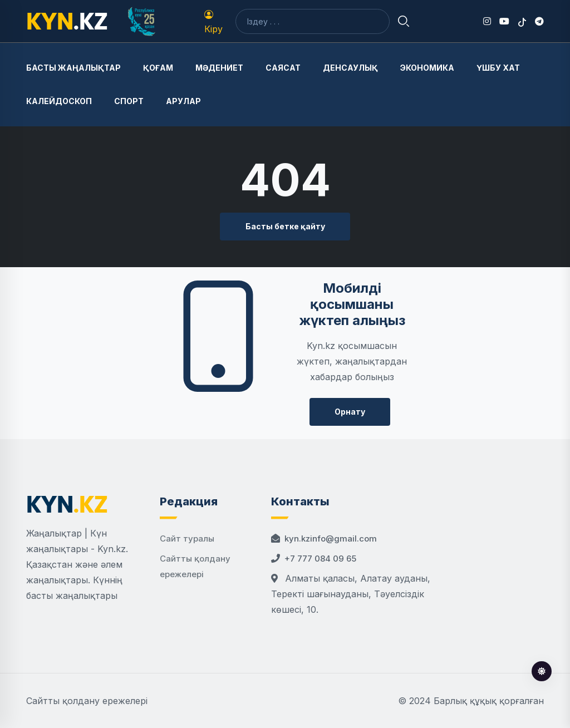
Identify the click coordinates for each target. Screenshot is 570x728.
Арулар (183, 101)
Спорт (129, 101)
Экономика (427, 68)
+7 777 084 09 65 (320, 559)
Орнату (350, 412)
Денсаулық (350, 68)
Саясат (283, 68)
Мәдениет (219, 68)
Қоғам (158, 68)
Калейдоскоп (59, 101)
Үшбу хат (498, 68)
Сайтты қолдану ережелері (87, 701)
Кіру (213, 22)
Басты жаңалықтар (73, 68)
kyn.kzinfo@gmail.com (331, 538)
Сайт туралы (187, 538)
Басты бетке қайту (285, 226)
